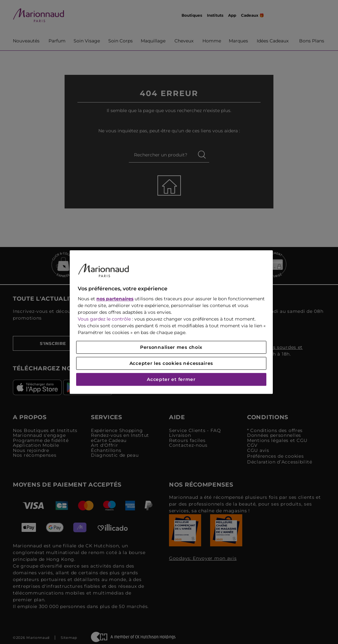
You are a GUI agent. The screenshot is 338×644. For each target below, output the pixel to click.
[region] (171, 322)
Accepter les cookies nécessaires (171, 363)
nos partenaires (115, 299)
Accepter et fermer (171, 379)
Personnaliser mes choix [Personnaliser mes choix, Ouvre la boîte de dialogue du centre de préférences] (171, 347)
